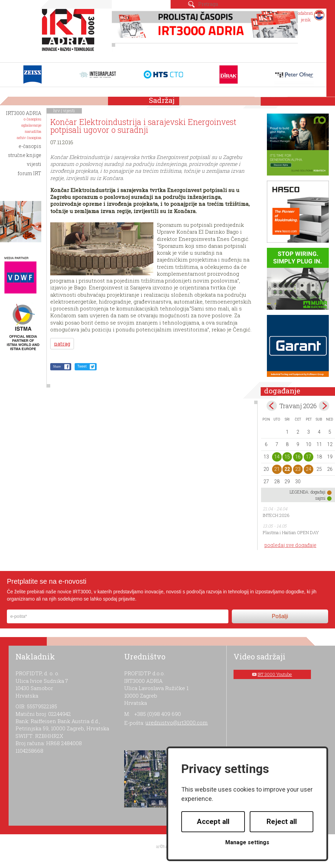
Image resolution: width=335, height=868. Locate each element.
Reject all (282, 822)
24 (309, 469)
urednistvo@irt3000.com (177, 722)
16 (298, 457)
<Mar (272, 406)
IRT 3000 (70, 34)
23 (298, 469)
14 (277, 457)
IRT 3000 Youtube (275, 674)
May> (324, 406)
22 (287, 469)
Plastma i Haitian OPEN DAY (291, 532)
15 (287, 457)
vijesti (69, 110)
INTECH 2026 (276, 515)
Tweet (82, 366)
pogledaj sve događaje (290, 545)
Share (57, 366)
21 (277, 469)
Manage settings (247, 842)
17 (309, 457)
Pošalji (280, 616)
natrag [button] (62, 344)
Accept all (213, 822)
